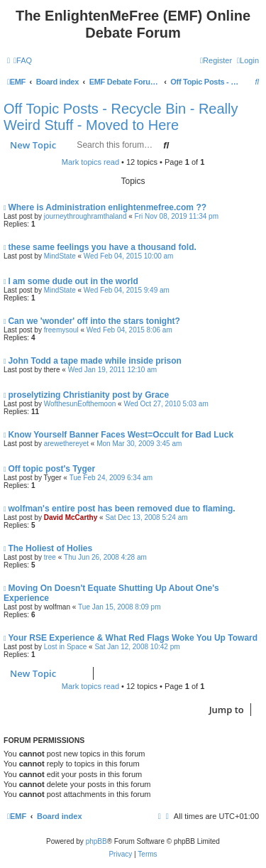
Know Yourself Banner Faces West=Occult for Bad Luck (121, 435)
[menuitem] (23, 60)
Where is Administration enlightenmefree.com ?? (107, 207)
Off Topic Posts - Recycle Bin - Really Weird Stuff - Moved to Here (121, 117)
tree (50, 557)
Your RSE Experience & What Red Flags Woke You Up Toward (133, 638)
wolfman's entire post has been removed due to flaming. (121, 509)
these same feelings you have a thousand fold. (102, 247)
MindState (60, 256)
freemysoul (61, 330)
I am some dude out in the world (73, 281)
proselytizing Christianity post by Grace (88, 395)
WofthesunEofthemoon (80, 404)
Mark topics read (90, 162)
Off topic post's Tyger (51, 469)
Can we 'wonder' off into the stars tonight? (94, 321)
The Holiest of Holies (50, 548)
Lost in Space (66, 647)
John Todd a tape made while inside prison (94, 361)
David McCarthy (71, 517)
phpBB (96, 841)
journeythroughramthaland (85, 216)
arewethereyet (66, 444)
